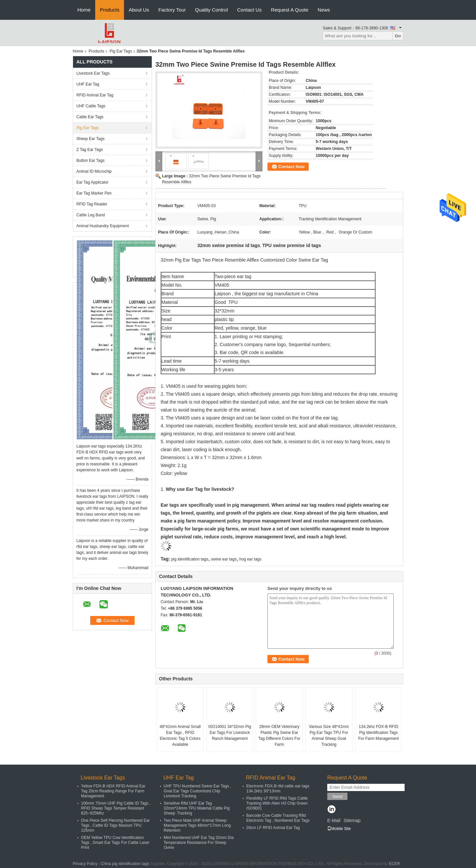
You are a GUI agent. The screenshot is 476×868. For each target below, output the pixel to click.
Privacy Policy (85, 864)
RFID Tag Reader (92, 204)
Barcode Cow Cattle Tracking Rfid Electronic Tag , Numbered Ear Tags (278, 818)
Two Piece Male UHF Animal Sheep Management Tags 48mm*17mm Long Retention (197, 825)
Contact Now (291, 167)
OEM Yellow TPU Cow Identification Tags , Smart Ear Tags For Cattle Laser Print (115, 843)
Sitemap (352, 820)
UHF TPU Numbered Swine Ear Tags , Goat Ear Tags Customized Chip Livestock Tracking (197, 791)
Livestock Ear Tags (93, 73)
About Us (139, 10)
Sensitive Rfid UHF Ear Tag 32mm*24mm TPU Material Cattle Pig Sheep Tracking (197, 808)
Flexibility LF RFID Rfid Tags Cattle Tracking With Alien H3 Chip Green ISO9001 (277, 803)
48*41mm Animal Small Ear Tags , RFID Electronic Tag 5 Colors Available (180, 736)
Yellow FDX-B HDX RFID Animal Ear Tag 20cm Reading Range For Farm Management (113, 791)
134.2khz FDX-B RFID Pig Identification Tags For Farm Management (379, 733)
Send (337, 796)
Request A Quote (289, 10)
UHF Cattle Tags (91, 106)
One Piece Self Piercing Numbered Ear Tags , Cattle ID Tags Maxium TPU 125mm (115, 825)
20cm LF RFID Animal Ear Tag (273, 828)
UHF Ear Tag (88, 84)
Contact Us (249, 10)
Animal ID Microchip (94, 171)
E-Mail (334, 820)
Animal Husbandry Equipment (103, 226)
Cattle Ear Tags (90, 117)
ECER (395, 864)
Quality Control (211, 10)
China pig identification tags (125, 864)
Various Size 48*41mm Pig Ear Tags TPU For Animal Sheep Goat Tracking (329, 736)
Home (84, 10)
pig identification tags (190, 559)
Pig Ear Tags (121, 51)
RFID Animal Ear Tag (95, 95)
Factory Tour (172, 10)
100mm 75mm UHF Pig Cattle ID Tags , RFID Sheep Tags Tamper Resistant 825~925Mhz (116, 808)
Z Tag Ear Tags (90, 150)
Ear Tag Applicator (92, 182)
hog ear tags (250, 559)
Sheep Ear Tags (90, 139)
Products (110, 10)
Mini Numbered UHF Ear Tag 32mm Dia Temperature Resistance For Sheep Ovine (199, 843)
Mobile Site (339, 829)
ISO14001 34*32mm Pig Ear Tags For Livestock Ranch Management (230, 733)
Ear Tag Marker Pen (94, 193)
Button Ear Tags (90, 161)
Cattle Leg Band (91, 215)
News (324, 10)
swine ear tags (224, 559)
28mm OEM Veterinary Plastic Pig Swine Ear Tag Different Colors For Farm (279, 736)
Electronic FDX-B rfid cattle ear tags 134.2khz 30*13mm (278, 789)
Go (398, 36)
